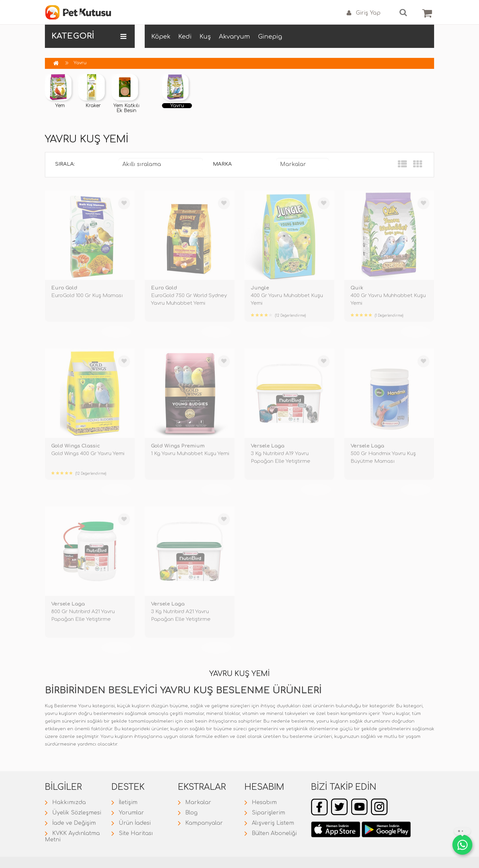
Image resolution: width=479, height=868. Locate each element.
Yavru (80, 63)
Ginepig (270, 37)
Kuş (205, 37)
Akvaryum (235, 37)
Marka (222, 164)
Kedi (185, 37)
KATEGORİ (89, 36)
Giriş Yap (364, 13)
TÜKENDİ (116, 331)
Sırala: (65, 164)
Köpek (161, 37)
